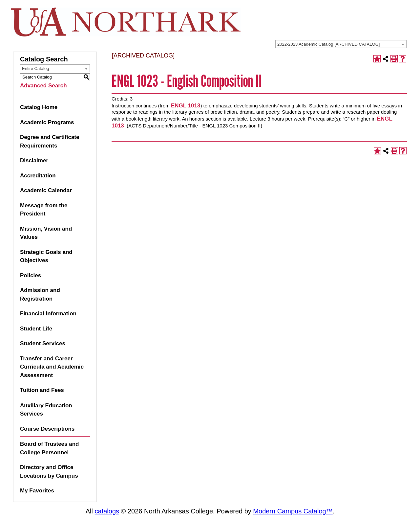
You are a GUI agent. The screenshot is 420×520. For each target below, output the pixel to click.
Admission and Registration (40, 294)
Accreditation (38, 176)
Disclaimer (34, 160)
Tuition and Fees (42, 390)
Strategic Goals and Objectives (46, 256)
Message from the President (44, 210)
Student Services (43, 343)
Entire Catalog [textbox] (35, 68)
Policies (31, 275)
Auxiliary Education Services (46, 410)
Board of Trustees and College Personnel (49, 448)
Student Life (36, 329)
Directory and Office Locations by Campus (49, 472)
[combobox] (341, 44)
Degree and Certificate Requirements (50, 141)
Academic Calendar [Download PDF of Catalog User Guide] (46, 190)
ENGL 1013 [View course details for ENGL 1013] (186, 106)
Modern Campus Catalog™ (293, 511)
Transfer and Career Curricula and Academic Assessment (52, 367)
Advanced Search (43, 86)
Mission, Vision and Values (46, 233)
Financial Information (48, 314)
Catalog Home (39, 107)
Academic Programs (47, 122)
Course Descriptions (47, 429)
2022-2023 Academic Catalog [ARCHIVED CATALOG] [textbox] (328, 44)
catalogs (107, 511)
